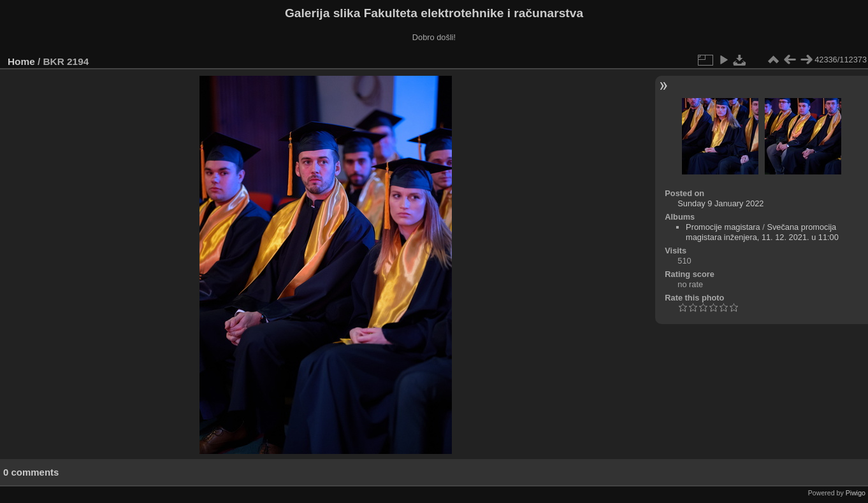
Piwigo (856, 493)
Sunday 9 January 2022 (720, 203)
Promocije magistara (723, 227)
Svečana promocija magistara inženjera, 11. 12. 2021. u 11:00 (762, 232)
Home (21, 61)
